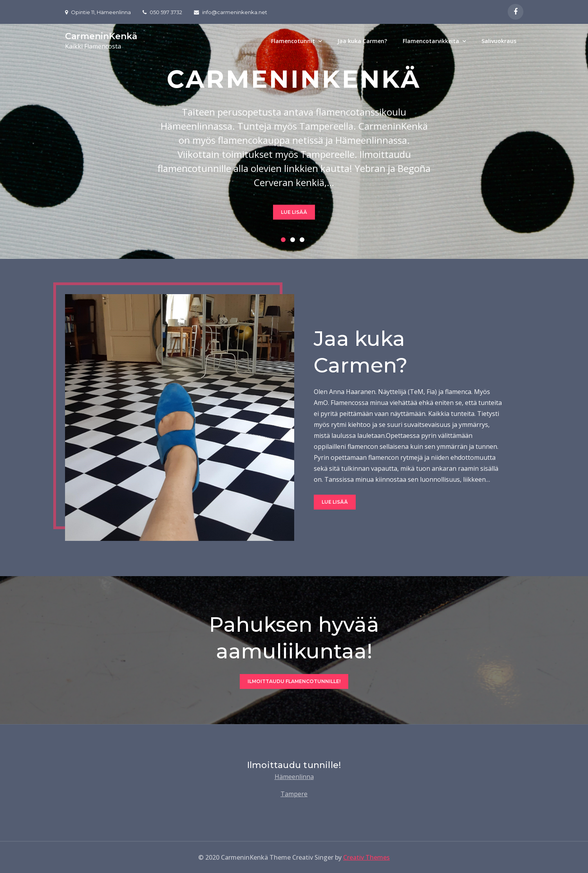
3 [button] (304, 241)
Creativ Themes (366, 857)
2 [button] (294, 241)
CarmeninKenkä (101, 36)
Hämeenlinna (294, 777)
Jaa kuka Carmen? (362, 41)
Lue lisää (294, 212)
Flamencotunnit (293, 41)
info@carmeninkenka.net (231, 12)
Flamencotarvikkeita (431, 41)
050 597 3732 (162, 12)
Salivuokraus (499, 41)
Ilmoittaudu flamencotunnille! (294, 681)
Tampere (294, 794)
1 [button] (285, 241)
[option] (294, 141)
